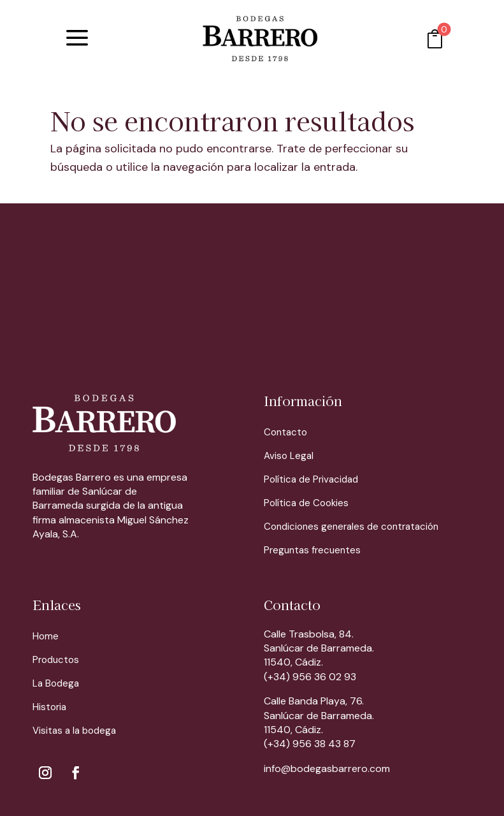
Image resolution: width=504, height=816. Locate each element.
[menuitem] (77, 39)
